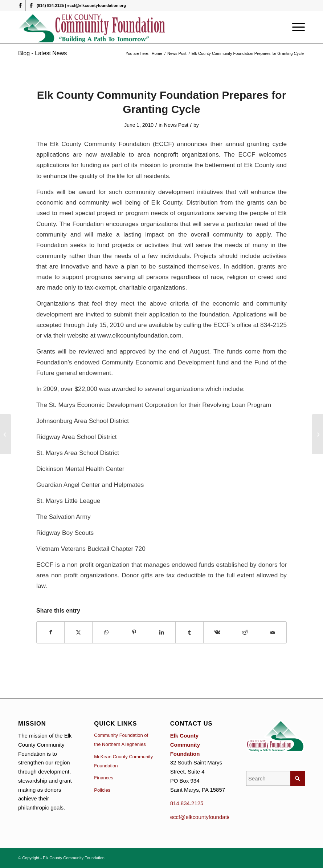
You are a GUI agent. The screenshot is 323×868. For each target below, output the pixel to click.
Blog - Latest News (42, 53)
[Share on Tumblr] (189, 632)
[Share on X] (78, 632)
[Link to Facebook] (20, 5)
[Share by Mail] (273, 632)
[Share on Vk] (217, 632)
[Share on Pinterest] (134, 632)
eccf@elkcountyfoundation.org (207, 817)
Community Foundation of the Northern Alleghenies (121, 740)
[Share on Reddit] (245, 632)
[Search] (275, 778)
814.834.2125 (187, 803)
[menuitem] (297, 27)
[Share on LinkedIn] (162, 632)
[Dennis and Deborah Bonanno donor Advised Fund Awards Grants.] (6, 434)
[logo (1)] (92, 27)
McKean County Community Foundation (123, 761)
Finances (104, 778)
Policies (102, 790)
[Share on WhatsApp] (106, 632)
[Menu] (297, 27)
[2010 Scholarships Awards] (317, 434)
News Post (176, 125)
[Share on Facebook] (50, 632)
